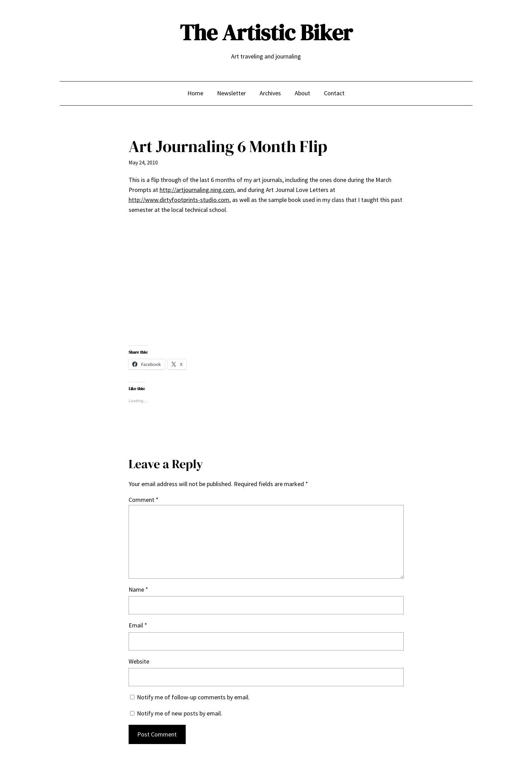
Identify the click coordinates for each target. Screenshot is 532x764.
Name (138, 589)
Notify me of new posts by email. (180, 713)
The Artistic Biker (266, 33)
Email (138, 625)
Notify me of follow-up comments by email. (193, 697)
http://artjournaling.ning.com (197, 190)
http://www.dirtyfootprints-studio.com (179, 200)
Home (195, 93)
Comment (144, 500)
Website (139, 661)
